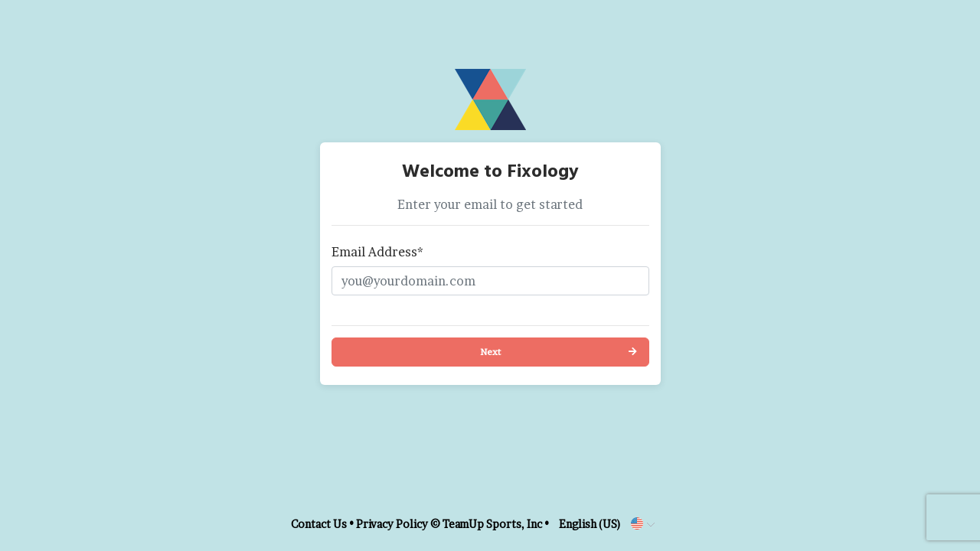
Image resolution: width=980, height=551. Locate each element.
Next (490, 352)
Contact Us (319, 524)
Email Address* (377, 252)
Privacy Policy (392, 524)
